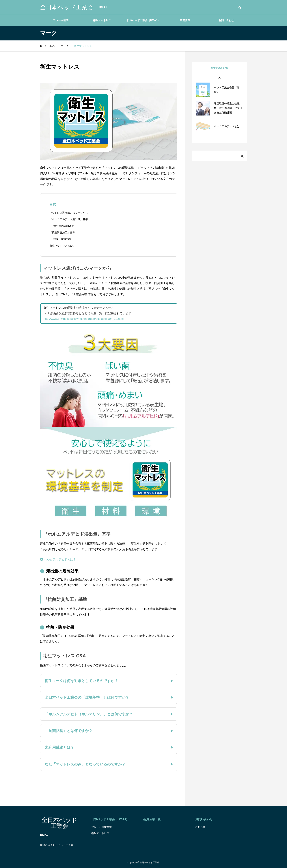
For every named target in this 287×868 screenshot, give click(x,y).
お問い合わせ (226, 20)
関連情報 (185, 20)
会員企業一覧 (152, 819)
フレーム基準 (61, 20)
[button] (219, 78)
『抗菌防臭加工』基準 (62, 232)
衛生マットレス (102, 20)
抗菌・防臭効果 (62, 239)
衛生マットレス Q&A (61, 246)
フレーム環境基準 (102, 827)
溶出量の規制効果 (64, 226)
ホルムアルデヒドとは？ (58, 559)
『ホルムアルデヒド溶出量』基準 (69, 219)
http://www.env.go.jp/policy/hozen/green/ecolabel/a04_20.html (84, 319)
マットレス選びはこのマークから (69, 213)
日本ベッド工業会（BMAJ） (143, 20)
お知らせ (200, 827)
